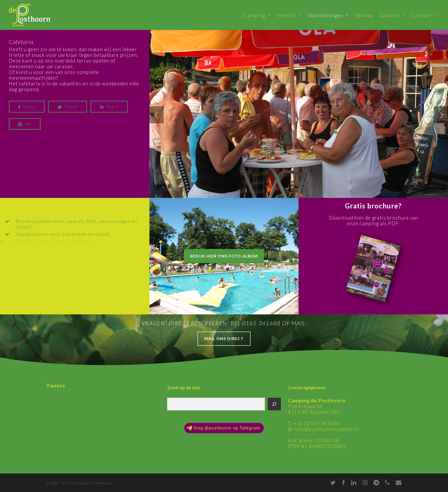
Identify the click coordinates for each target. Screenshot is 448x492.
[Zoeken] (274, 404)
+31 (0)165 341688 (316, 423)
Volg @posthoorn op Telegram (223, 428)
